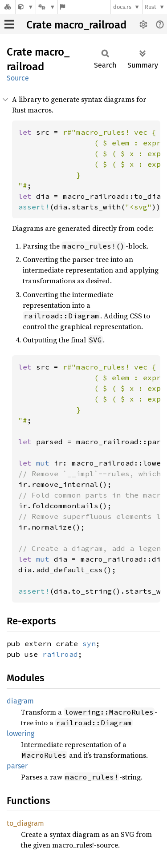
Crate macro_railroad (76, 25)
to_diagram (25, 823)
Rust (151, 7)
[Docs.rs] (8, 7)
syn (89, 643)
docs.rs (122, 7)
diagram (20, 701)
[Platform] (47, 7)
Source (18, 78)
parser (17, 766)
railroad (60, 654)
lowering (20, 733)
